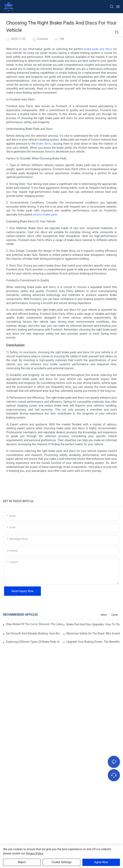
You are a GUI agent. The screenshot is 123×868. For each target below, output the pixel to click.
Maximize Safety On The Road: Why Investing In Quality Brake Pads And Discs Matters (93, 633)
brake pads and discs (98, 49)
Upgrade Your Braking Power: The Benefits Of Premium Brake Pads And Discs (93, 642)
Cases (115, 615)
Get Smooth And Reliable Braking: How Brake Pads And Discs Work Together (33, 633)
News (104, 615)
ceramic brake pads (45, 215)
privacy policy (35, 853)
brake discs (44, 144)
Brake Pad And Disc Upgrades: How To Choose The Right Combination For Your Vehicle (93, 624)
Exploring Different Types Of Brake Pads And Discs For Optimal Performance (33, 642)
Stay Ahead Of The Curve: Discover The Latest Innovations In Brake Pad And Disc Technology (35, 624)
